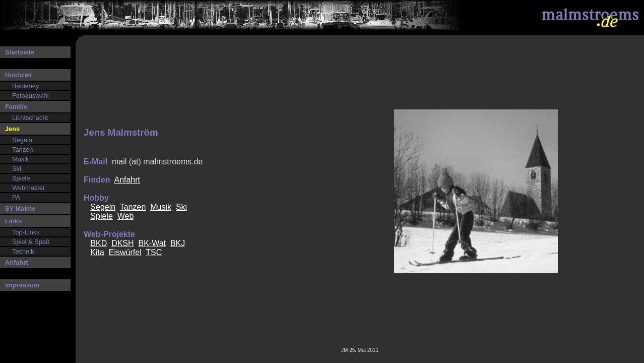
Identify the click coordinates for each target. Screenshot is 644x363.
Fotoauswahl (30, 96)
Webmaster (28, 188)
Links (13, 221)
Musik (20, 159)
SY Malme (20, 208)
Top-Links (26, 232)
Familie (16, 107)
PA (16, 197)
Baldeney (25, 86)
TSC (154, 252)
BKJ (178, 243)
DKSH (122, 243)
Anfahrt (17, 262)
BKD (99, 243)
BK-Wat (152, 243)
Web (126, 216)
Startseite (20, 52)
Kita (97, 252)
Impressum (22, 285)
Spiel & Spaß (31, 242)
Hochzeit (18, 75)
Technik (23, 251)
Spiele (21, 178)
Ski (17, 169)
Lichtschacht (30, 118)
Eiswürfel (125, 252)
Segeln (22, 140)
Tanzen (22, 149)
